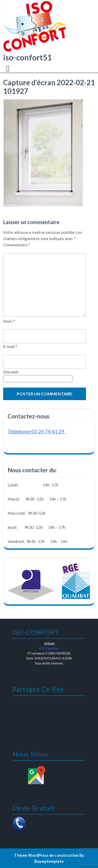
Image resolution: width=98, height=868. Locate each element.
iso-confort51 (27, 57)
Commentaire (17, 245)
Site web (11, 372)
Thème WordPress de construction (46, 855)
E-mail (10, 346)
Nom (9, 321)
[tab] (8, 69)
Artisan (49, 644)
